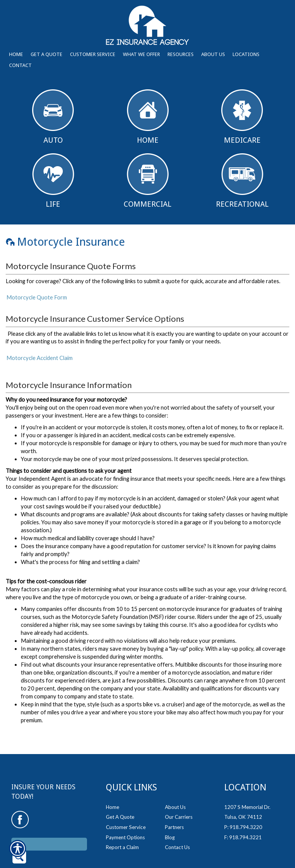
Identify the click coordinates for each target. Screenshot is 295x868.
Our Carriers (179, 797)
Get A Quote (120, 797)
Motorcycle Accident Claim (40, 358)
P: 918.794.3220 (243, 807)
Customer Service (126, 807)
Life (53, 181)
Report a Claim (122, 827)
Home (148, 117)
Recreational (242, 181)
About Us (175, 787)
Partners (174, 807)
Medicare (242, 117)
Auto (53, 117)
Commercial (147, 181)
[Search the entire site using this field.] (49, 824)
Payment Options (125, 817)
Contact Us (177, 827)
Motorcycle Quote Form (37, 297)
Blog (170, 817)
